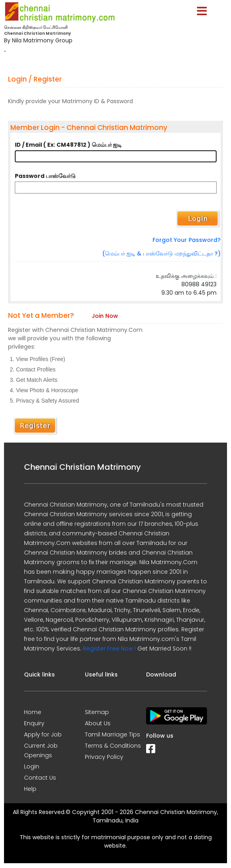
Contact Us (40, 778)
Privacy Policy (104, 757)
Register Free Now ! (109, 649)
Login (32, 766)
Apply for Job (43, 734)
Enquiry (34, 723)
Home (33, 712)
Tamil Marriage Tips (112, 734)
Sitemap (97, 712)
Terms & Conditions (113, 746)
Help (30, 789)
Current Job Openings (41, 750)
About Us (98, 723)
